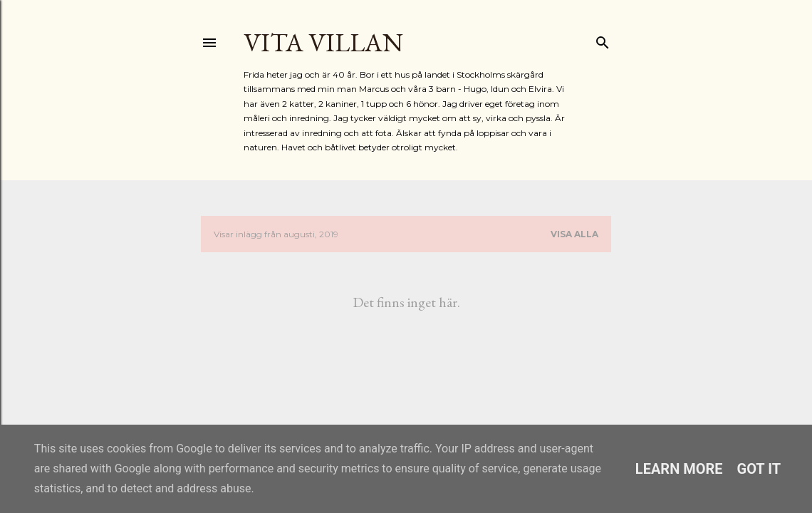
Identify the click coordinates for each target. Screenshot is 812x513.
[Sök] (603, 40)
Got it (759, 469)
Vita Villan (323, 42)
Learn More (679, 469)
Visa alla (574, 234)
